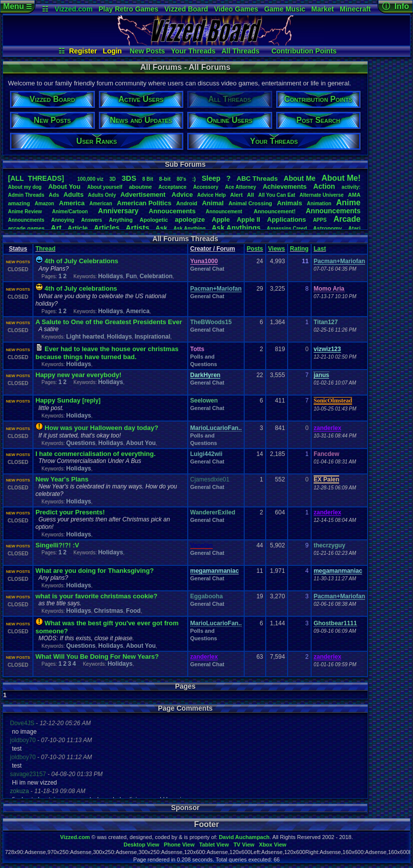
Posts (255, 249)
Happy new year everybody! (78, 375)
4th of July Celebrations (81, 261)
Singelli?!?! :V (57, 545)
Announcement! (275, 211)
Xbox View (273, 845)
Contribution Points (304, 51)
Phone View (179, 845)
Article (77, 228)
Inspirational (153, 337)
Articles (107, 228)
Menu (17, 6)
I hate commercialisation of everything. (96, 454)
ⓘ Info (396, 6)
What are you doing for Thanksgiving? (95, 571)
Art (56, 227)
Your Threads (193, 51)
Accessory (206, 187)
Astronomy (328, 228)
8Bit (148, 179)
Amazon (45, 204)
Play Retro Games (128, 9)
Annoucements (172, 211)
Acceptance (172, 187)
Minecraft (355, 9)
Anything (121, 220)
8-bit (165, 179)
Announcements (333, 211)
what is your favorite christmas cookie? (96, 596)
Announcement (225, 212)
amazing (19, 203)
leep (211, 178)
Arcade (347, 219)
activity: (351, 187)
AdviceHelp (211, 195)
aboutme (140, 187)
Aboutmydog (25, 187)
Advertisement (144, 195)
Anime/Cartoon (70, 212)
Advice (183, 195)
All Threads (240, 51)
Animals (289, 203)
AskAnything (189, 228)
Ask (161, 228)
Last (320, 249)
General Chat (207, 269)
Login (112, 51)
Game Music (285, 9)
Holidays (110, 276)
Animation (319, 204)
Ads (54, 195)
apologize (190, 219)
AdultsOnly (102, 195)
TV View (244, 845)
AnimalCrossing (250, 203)
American (101, 204)
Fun (131, 276)
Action (324, 186)
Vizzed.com (73, 9)
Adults (73, 195)
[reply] (92, 401)
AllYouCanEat (277, 195)
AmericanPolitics (144, 203)
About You (141, 443)
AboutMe (300, 178)
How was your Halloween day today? (101, 428)
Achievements (285, 187)
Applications (287, 219)
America (72, 203)
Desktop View (141, 845)
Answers (92, 220)
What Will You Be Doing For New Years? (97, 656)
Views (277, 249)
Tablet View (214, 845)
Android (187, 203)
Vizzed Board (186, 9)
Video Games (236, 9)
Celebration (156, 276)
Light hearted (85, 337)
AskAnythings (236, 228)
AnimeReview (25, 212)
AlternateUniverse (322, 195)
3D (113, 179)
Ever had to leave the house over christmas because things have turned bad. (107, 353)
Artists (137, 227)
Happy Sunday (58, 400)
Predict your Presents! (70, 512)
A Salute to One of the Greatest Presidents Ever (109, 322)
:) (194, 179)
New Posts (148, 51)
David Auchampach (244, 837)
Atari (354, 228)
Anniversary (118, 211)
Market (322, 9)
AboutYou (64, 187)
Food (133, 611)
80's (182, 179)
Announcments (26, 220)
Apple (221, 219)
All (251, 195)
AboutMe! (341, 178)
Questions (81, 443)
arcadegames (26, 228)
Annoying (63, 220)
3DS (129, 178)
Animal (212, 203)
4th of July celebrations (81, 288)
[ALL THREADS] (36, 178)
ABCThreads (257, 179)
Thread (45, 249)
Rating (299, 249)
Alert (236, 195)
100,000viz (90, 179)
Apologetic (154, 220)
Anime (348, 203)
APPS (320, 220)
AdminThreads (26, 195)
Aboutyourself (105, 187)
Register (83, 51)
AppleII (248, 219)
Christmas (109, 611)
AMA (354, 195)
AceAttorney (240, 187)
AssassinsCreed (287, 228)
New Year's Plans (62, 479)
